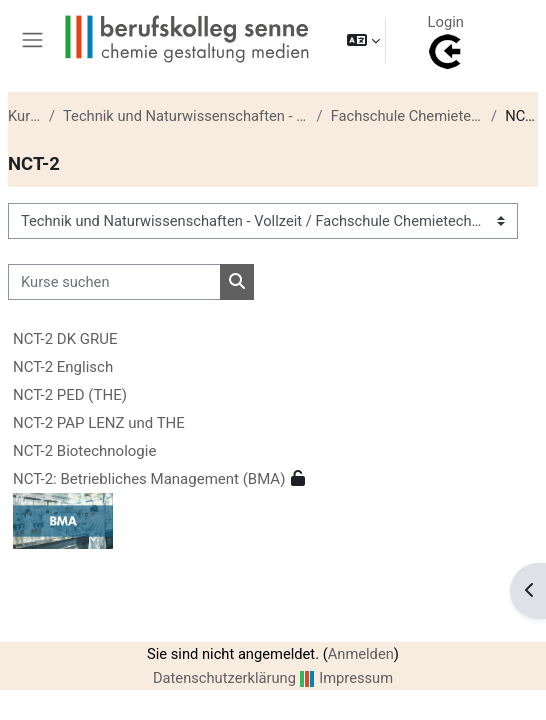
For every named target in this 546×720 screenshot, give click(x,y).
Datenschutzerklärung (224, 678)
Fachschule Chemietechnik (407, 116)
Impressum (356, 678)
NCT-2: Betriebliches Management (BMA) (149, 479)
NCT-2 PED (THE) (70, 395)
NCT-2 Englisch (63, 367)
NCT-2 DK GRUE (65, 339)
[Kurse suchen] (114, 282)
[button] (363, 40)
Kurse (24, 116)
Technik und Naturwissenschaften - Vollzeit (186, 116)
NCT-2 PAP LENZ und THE (99, 423)
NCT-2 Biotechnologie (84, 451)
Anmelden (361, 654)
